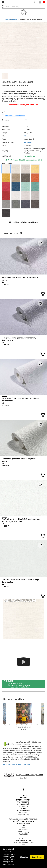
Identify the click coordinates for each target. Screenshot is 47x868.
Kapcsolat (23, 813)
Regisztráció (24, 815)
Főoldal (8, 20)
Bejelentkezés (24, 811)
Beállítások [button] (9, 865)
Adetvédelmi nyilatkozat (24, 821)
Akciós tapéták (23, 804)
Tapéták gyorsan (23, 800)
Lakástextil (23, 806)
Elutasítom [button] (24, 857)
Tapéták (15, 20)
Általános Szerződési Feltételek (23, 819)
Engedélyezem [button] (37, 857)
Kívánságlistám (24, 823)
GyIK (24, 826)
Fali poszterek (23, 802)
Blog (24, 809)
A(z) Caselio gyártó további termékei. (17, 764)
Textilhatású (28, 142)
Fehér (26, 136)
